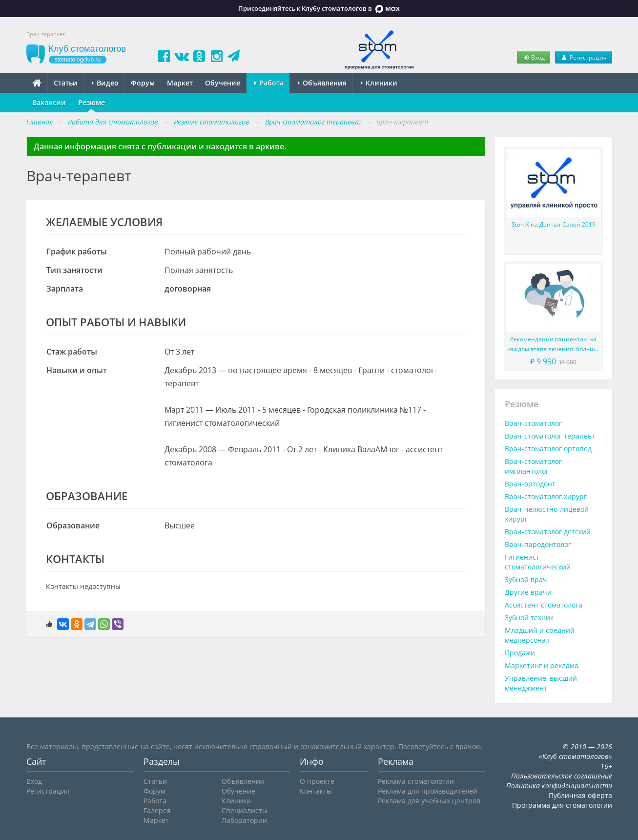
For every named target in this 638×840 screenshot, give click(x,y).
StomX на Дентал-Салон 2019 (554, 224)
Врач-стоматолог (533, 423)
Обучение (223, 83)
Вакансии (49, 102)
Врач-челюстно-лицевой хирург (547, 514)
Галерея (157, 810)
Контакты (316, 791)
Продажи (520, 653)
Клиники (379, 83)
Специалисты (245, 810)
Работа (269, 83)
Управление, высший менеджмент (541, 683)
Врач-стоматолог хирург (546, 496)
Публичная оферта (580, 795)
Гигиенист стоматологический (538, 562)
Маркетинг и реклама (542, 665)
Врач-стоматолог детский (548, 532)
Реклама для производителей (428, 791)
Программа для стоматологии (562, 805)
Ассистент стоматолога (544, 605)
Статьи (66, 83)
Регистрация (583, 57)
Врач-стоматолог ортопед (548, 449)
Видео (105, 83)
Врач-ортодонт (530, 484)
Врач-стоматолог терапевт (550, 436)
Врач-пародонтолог (538, 544)
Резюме (92, 102)
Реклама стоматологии (416, 781)
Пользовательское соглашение (562, 776)
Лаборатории (244, 820)
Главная (40, 122)
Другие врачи (528, 592)
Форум (143, 83)
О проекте (317, 781)
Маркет (180, 83)
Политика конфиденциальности (559, 786)
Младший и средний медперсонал (540, 635)
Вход (534, 57)
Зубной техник (529, 618)
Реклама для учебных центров (429, 801)
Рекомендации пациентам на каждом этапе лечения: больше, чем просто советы (554, 345)
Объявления (322, 83)
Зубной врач (526, 579)
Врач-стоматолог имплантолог (533, 466)
